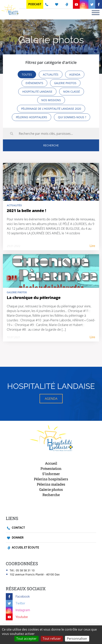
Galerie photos (17, 292)
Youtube (17, 617)
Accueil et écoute (23, 548)
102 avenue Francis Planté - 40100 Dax (35, 574)
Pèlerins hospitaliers (51, 479)
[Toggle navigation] (96, 13)
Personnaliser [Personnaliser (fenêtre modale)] (77, 639)
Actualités (14, 205)
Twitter (16, 603)
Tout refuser (52, 639)
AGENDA (51, 399)
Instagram (18, 610)
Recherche (51, 495)
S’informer (51, 474)
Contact (16, 528)
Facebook (18, 597)
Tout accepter (26, 639)
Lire (92, 246)
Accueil (51, 463)
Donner (15, 538)
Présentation (51, 468)
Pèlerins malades (51, 484)
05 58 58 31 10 (25, 570)
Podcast (35, 4)
